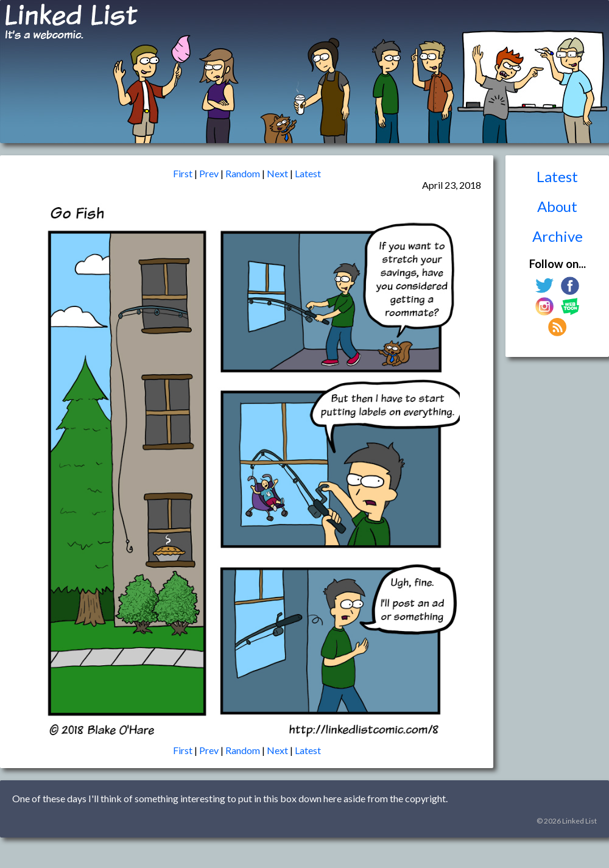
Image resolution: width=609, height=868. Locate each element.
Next (277, 173)
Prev (209, 173)
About (557, 206)
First (183, 173)
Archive (558, 236)
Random (243, 173)
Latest (557, 176)
